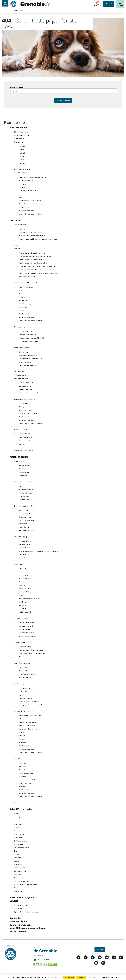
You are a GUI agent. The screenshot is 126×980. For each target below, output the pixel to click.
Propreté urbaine (25, 527)
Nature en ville (24, 510)
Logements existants (26, 698)
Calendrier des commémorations (30, 393)
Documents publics (25, 441)
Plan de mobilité (24, 671)
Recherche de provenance (27, 636)
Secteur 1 (22, 146)
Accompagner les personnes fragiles (31, 705)
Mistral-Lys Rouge (25, 589)
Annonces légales (20, 375)
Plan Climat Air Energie (27, 521)
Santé (21, 486)
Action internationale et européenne (31, 719)
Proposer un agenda (25, 818)
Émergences (23, 476)
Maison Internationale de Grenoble (31, 716)
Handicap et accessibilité (27, 490)
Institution (15, 220)
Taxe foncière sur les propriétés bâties (32, 260)
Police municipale (25, 541)
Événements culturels (26, 626)
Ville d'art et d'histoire (26, 633)
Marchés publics (20, 327)
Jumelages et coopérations (28, 722)
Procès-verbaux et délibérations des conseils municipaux (38, 239)
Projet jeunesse (24, 472)
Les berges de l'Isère (25, 612)
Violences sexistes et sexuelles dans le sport (33, 654)
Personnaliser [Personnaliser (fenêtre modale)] (93, 977)
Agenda (21, 194)
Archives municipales (21, 430)
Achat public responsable (27, 335)
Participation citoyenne (22, 898)
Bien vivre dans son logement (29, 702)
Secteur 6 (22, 163)
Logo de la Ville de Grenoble (23, 451)
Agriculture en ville (25, 514)
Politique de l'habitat (26, 688)
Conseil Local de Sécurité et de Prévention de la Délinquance (39, 551)
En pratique (18, 824)
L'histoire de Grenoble (26, 383)
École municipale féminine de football (32, 650)
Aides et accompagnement (28, 304)
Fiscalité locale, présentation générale (32, 253)
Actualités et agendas (21, 809)
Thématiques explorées (27, 773)
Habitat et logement (21, 684)
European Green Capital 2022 (28, 414)
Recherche (15, 918)
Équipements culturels (26, 623)
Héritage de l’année (25, 410)
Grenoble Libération (26, 386)
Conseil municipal (20, 225)
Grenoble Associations (22, 173)
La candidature (24, 404)
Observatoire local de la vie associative (32, 204)
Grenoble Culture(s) (21, 619)
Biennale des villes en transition (29, 729)
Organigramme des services (28, 355)
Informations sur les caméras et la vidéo (32, 558)
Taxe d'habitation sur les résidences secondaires (35, 257)
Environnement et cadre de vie (24, 506)
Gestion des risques (25, 517)
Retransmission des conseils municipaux (32, 236)
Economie (18, 831)
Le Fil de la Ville (43, 960)
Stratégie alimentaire (26, 493)
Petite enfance (24, 294)
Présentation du (26, 287)
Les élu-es (22, 229)
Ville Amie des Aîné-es (26, 500)
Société (17, 855)
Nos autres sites (18, 932)
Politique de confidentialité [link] (110, 977)
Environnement (19, 834)
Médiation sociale (25, 545)
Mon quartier (19, 142)
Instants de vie (19, 139)
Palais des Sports (24, 657)
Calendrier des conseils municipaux (30, 232)
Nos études (22, 770)
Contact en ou (22, 909)
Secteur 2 (22, 150)
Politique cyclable (25, 678)
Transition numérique (21, 803)
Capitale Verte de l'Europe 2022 (25, 399)
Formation (22, 187)
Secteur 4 (22, 157)
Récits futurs (23, 777)
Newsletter (23, 743)
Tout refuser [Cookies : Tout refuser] (81, 977)
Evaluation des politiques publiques (31, 359)
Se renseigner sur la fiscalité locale (30, 270)
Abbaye (21, 595)
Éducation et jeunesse (22, 461)
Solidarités (18, 858)
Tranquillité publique (21, 537)
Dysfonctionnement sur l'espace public (27, 912)
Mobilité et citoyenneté (27, 726)
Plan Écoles (23, 469)
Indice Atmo (23, 524)
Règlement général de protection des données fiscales (37, 267)
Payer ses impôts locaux (27, 277)
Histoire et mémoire (21, 379)
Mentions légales (25, 207)
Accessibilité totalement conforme (31, 214)
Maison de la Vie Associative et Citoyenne (32, 177)
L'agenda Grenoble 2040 (27, 780)
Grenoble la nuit (24, 548)
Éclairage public (24, 555)
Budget (17, 245)
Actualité (22, 197)
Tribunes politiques (21, 868)
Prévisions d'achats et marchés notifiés (32, 338)
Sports (16, 861)
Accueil (16, 11)
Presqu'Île (22, 585)
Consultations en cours (26, 331)
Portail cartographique (22, 170)
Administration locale (22, 348)
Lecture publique (24, 630)
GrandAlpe (22, 605)
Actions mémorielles (26, 390)
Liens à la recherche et (28, 366)
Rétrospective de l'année (27, 407)
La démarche (23, 763)
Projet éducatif (24, 466)
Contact (109, 4)
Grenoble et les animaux (27, 531)
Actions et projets (19, 457)
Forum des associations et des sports (31, 201)
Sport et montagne (21, 643)
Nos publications (20, 875)
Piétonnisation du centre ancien (29, 599)
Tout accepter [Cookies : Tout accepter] (69, 977)
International (19, 838)
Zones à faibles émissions (27, 674)
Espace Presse (19, 372)
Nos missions (23, 767)
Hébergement (23, 301)
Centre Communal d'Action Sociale (26, 283)
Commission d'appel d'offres (28, 341)
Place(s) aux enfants (26, 579)
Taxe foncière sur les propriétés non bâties (33, 263)
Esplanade (22, 569)
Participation (19, 844)
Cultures (17, 828)
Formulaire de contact (22, 905)
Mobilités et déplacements (23, 663)
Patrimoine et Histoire (22, 848)
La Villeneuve (23, 602)
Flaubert (22, 572)
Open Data (22, 444)
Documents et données (22, 433)
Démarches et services (22, 132)
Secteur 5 (22, 160)
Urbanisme (18, 865)
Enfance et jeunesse (21, 841)
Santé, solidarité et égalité (23, 482)
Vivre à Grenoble (18, 128)
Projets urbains (19, 564)
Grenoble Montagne (25, 647)
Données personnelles (26, 211)
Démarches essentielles (22, 135)
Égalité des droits (25, 496)
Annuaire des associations (27, 191)
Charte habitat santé (26, 692)
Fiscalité (17, 249)
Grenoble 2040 (19, 759)
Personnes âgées (24, 297)
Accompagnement (25, 184)
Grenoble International (22, 711)
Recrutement (23, 307)
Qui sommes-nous (20, 871)
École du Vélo (23, 668)
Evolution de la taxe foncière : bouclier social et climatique (38, 273)
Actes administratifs (26, 438)
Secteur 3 (22, 153)
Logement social (25, 695)
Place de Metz (23, 575)
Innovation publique (25, 362)
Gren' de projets (24, 582)
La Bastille (22, 609)
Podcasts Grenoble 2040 (27, 783)
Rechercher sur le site (16, 87)
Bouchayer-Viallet (25, 592)
